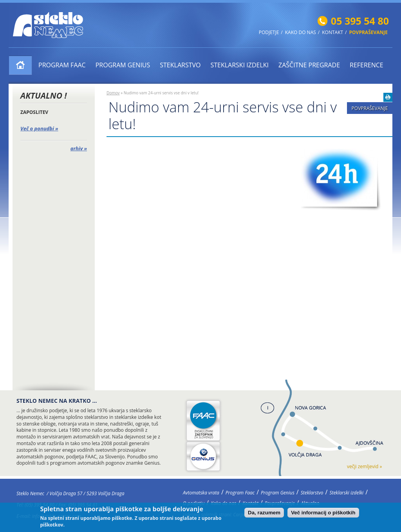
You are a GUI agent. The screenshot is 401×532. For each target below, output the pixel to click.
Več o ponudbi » (39, 128)
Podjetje (269, 32)
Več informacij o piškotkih (323, 514)
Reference (367, 65)
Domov (113, 93)
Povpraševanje (368, 32)
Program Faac (62, 65)
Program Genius (123, 65)
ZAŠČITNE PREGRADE (309, 65)
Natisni (388, 97)
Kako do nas (301, 32)
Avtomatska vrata (21, 65)
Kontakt (332, 32)
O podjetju (194, 503)
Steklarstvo (180, 65)
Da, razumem (264, 514)
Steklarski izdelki (239, 65)
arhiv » (79, 148)
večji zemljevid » (364, 466)
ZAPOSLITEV (34, 112)
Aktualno (310, 503)
